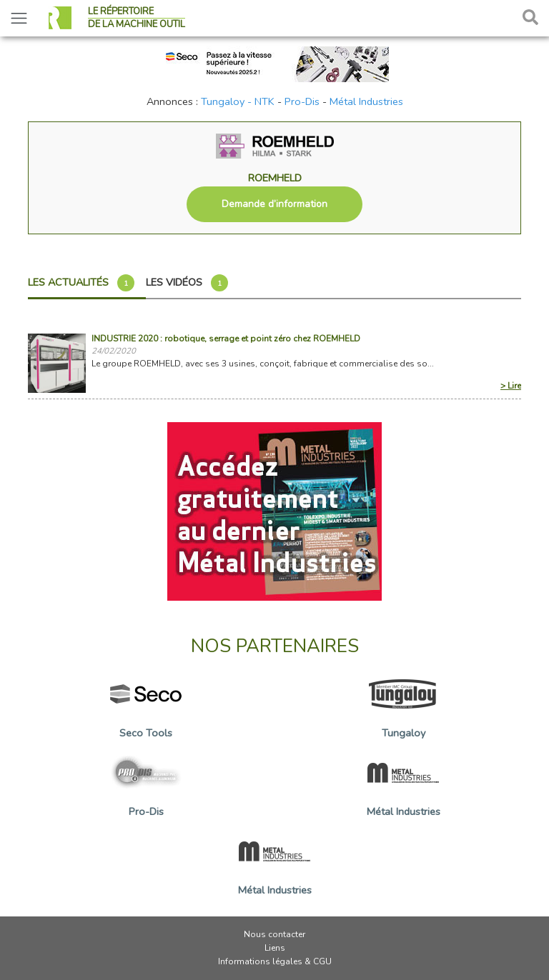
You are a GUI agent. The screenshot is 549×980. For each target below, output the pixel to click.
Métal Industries (366, 101)
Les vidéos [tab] (187, 283)
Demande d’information (274, 204)
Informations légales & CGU (275, 961)
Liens (275, 948)
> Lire (511, 386)
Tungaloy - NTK (238, 101)
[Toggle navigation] (19, 18)
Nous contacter (274, 934)
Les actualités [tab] (81, 283)
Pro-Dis (302, 101)
